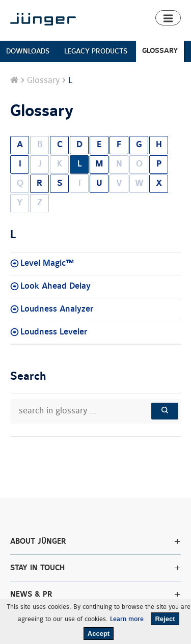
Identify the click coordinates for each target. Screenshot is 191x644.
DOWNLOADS (28, 51)
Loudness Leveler (54, 332)
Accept (99, 634)
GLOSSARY (160, 51)
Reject (165, 619)
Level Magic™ (47, 263)
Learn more (127, 619)
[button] (168, 18)
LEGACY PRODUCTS (96, 51)
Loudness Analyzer (57, 309)
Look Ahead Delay (56, 286)
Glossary (43, 80)
